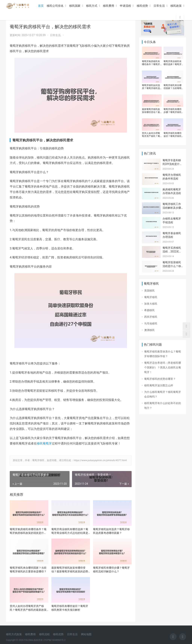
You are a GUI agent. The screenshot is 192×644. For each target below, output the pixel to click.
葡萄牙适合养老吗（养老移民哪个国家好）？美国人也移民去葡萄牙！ (163, 367)
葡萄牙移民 (151, 297)
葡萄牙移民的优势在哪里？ (160, 379)
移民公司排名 (55, 6)
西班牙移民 (151, 317)
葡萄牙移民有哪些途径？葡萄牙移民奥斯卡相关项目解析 (70, 608)
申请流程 (125, 6)
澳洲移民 (149, 330)
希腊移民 (149, 310)
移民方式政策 (14, 634)
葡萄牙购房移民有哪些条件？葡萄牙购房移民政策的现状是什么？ (28, 531)
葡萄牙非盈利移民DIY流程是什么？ (172, 164)
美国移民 (149, 291)
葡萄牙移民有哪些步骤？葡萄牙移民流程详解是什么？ (111, 570)
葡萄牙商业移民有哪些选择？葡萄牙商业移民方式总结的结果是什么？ (70, 531)
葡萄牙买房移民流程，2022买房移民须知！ (172, 251)
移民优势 (142, 6)
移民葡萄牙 (44, 443)
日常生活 (159, 6)
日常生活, (56, 35)
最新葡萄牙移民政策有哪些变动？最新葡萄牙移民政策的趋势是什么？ (70, 570)
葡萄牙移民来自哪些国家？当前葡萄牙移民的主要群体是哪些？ (28, 570)
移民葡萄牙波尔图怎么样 (159, 385)
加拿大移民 (151, 304)
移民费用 (109, 6)
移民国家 (75, 6)
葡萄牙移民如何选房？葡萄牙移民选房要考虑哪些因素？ (111, 531)
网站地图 (86, 634)
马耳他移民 (151, 323)
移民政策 (176, 6)
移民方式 (92, 6)
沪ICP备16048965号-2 (54, 640)
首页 (41, 6)
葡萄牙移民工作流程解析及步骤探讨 (172, 208)
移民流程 (44, 634)
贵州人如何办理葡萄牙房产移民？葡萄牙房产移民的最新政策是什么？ (28, 608)
